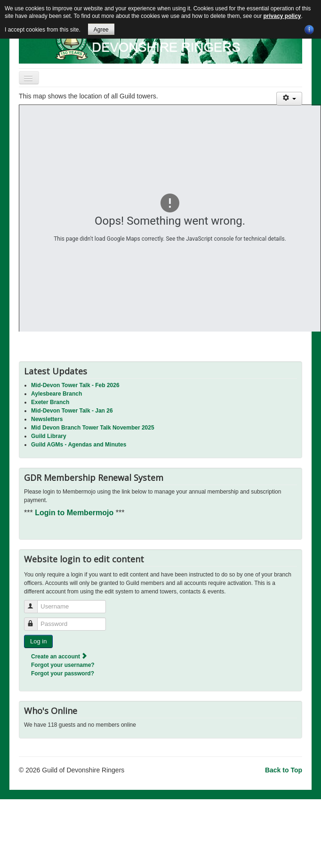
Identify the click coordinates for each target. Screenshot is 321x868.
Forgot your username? (63, 665)
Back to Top (284, 770)
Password (35, 620)
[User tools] (289, 99)
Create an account (60, 657)
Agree (101, 30)
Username (35, 603)
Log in (38, 641)
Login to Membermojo (75, 513)
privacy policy (282, 16)
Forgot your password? (63, 673)
